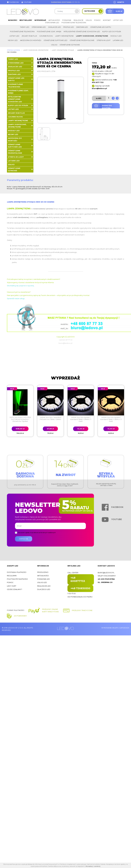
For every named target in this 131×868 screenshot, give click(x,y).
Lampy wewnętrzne (64, 36)
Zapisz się (24, 539)
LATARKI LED (118, 40)
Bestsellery (26, 20)
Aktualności (54, 20)
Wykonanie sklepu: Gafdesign (115, 628)
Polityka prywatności (17, 579)
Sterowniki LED (52, 23)
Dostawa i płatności (17, 572)
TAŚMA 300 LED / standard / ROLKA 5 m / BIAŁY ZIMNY (50, 418)
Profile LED (69, 27)
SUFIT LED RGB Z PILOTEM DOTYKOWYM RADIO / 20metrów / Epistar (20, 419)
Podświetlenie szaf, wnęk (49, 32)
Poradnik (67, 20)
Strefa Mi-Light (104, 40)
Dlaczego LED (44, 589)
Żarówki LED (82, 27)
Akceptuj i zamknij (93, 866)
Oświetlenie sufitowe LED (55, 40)
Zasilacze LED (55, 27)
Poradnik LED (43, 579)
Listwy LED (118, 20)
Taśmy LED (25, 27)
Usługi (89, 20)
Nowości (13, 20)
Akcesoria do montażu (31, 40)
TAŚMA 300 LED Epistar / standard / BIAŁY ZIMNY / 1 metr (81, 419)
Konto (121, 2)
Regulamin (12, 576)
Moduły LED (116, 36)
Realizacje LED (44, 586)
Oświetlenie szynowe (70, 45)
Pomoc (97, 20)
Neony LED (13, 40)
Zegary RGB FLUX (29, 36)
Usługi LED (42, 582)
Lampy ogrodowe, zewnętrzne (92, 36)
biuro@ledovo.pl (106, 573)
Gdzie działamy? (14, 589)
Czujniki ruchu (46, 36)
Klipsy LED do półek (112, 32)
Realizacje (78, 20)
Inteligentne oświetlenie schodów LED (82, 32)
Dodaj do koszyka (107, 107)
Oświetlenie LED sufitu (101, 27)
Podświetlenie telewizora (74, 23)
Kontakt (107, 20)
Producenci (43, 572)
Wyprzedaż (40, 20)
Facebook (13, 2)
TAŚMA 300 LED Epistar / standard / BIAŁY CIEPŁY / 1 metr (111, 419)
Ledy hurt (12, 586)
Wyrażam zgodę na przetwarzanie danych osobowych (37, 533)
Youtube (26, 2)
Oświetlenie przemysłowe (82, 40)
